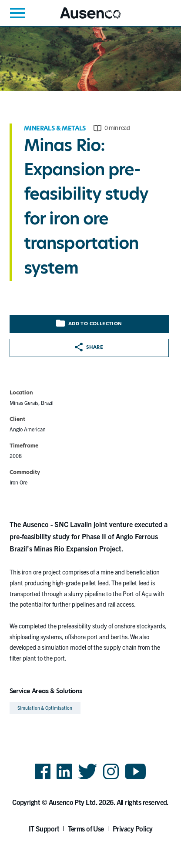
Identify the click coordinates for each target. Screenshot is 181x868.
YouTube (136, 779)
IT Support (44, 828)
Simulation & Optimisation (45, 708)
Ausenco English (81, 18)
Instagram (111, 779)
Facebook (43, 779)
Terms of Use (86, 828)
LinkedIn (64, 779)
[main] (90, 372)
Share (89, 347)
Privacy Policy (133, 828)
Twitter (88, 779)
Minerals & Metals (55, 128)
